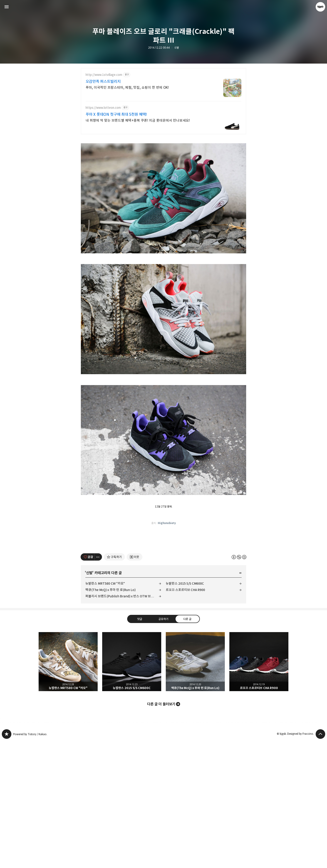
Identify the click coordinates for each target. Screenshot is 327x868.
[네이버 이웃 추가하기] (135, 684)
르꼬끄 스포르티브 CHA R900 (185, 717)
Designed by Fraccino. (301, 861)
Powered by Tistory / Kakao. (30, 861)
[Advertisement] (163, 171)
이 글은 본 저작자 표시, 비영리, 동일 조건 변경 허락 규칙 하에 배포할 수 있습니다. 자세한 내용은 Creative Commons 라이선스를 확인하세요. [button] (239, 684)
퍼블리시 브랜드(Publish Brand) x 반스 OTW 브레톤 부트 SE (123, 723)
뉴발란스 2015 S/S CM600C (185, 711)
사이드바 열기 (7, 7)
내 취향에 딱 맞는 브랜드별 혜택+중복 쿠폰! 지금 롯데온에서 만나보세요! (138, 120)
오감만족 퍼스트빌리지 (103, 82)
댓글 (140, 746)
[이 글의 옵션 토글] (98, 684)
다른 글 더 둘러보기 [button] (161, 831)
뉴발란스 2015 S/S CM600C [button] (132, 789)
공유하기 (163, 746)
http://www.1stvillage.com (104, 75)
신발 (177, 48)
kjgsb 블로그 (7, 861)
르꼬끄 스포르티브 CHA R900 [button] (259, 789)
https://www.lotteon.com (103, 108)
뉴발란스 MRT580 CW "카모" (105, 711)
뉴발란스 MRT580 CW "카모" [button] (68, 789)
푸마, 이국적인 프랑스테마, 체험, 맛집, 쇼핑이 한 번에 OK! (127, 88)
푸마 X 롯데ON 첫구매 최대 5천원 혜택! (116, 114)
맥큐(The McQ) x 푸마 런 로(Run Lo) (110, 717)
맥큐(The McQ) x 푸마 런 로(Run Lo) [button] (195, 789)
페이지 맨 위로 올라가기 (320, 861)
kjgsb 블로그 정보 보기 (320, 7)
